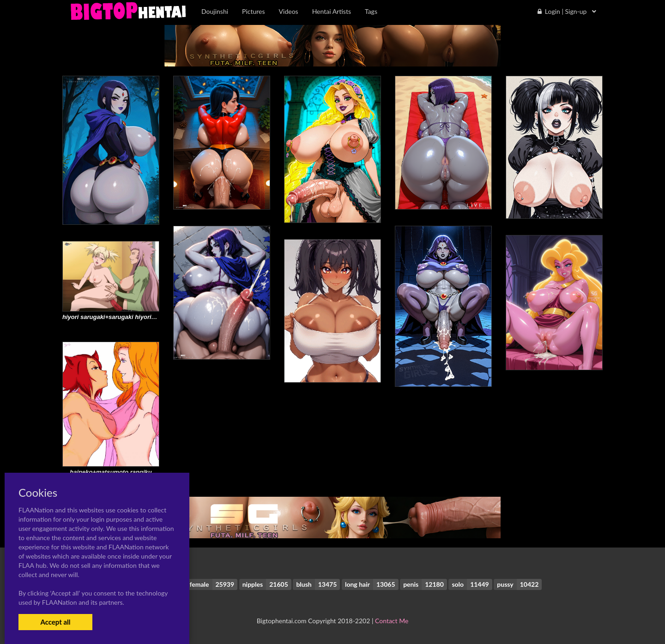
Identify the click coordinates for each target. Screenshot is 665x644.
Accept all (55, 622)
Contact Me (392, 621)
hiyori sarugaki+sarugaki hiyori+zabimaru (122, 317)
